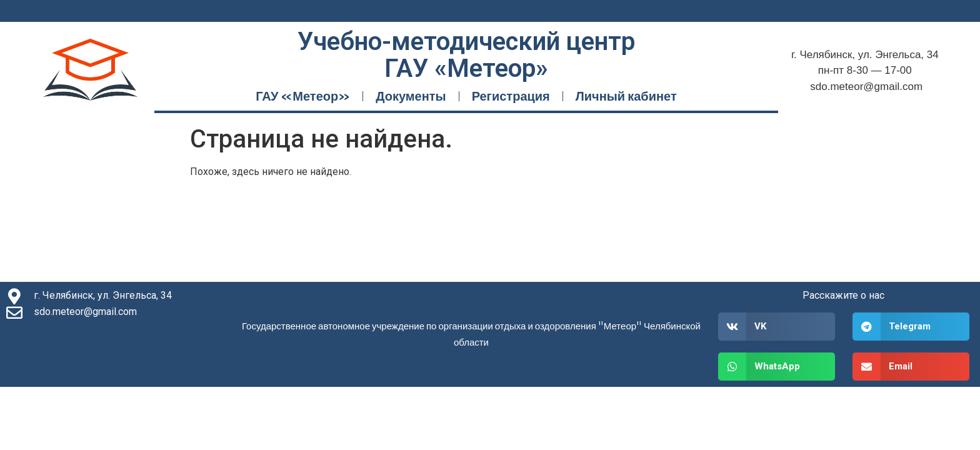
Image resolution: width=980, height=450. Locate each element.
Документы (411, 96)
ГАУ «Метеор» (303, 96)
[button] (777, 327)
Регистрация (511, 96)
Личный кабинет (626, 96)
